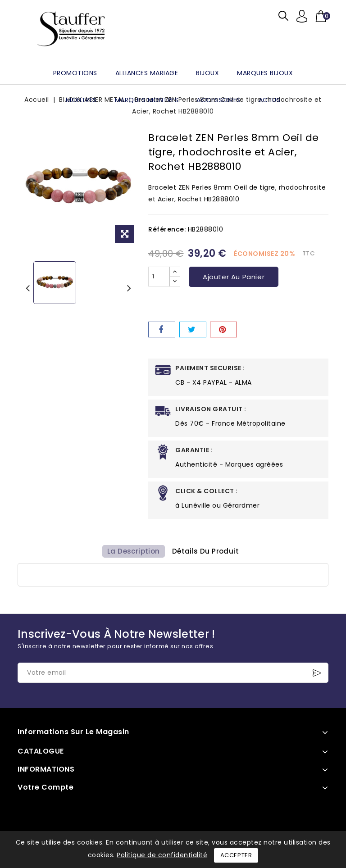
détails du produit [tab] (207, 554)
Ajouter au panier (234, 277)
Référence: (167, 229)
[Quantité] (159, 277)
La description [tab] (132, 554)
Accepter (236, 855)
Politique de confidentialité (162, 855)
